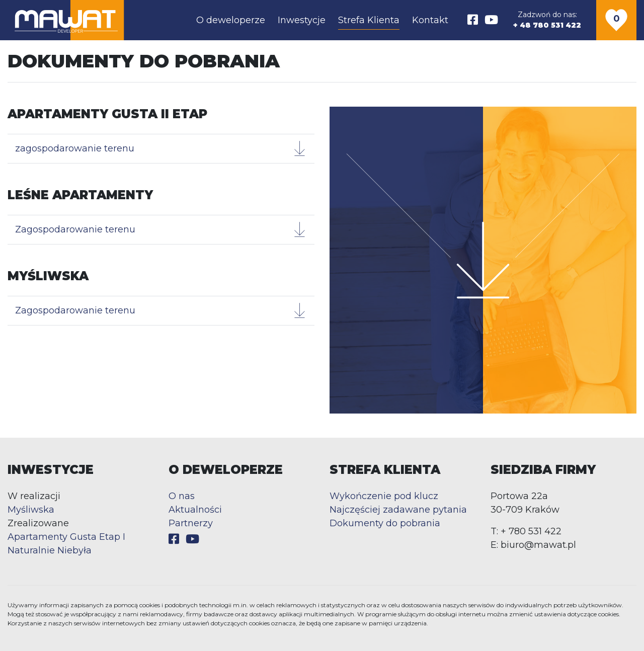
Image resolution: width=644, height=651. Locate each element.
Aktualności (195, 510)
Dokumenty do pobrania (385, 523)
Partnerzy (191, 523)
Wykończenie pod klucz (384, 496)
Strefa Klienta (369, 20)
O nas (182, 496)
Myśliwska (31, 510)
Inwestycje (302, 20)
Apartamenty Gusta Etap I (66, 537)
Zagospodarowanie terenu (161, 229)
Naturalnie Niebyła (50, 550)
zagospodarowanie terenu (161, 148)
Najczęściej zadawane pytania (398, 510)
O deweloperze (231, 20)
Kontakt (430, 20)
